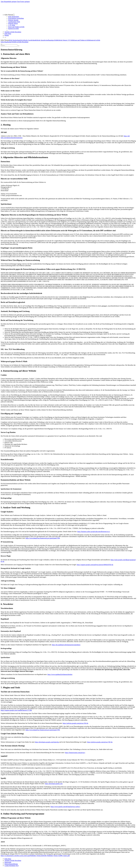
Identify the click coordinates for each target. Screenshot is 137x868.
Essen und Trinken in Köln (16, 27)
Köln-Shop (4, 42)
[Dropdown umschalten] (14, 15)
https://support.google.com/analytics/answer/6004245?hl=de (95, 565)
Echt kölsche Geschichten (16, 18)
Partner (7, 35)
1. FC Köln (12, 25)
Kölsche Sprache (13, 20)
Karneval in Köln (13, 29)
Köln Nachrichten (14, 17)
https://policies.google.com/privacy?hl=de (75, 723)
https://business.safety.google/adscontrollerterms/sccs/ (94, 532)
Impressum (8, 862)
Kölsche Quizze (13, 23)
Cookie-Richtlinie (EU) (12, 866)
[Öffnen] (5, 38)
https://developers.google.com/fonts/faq (47, 742)
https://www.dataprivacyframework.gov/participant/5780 (43, 538)
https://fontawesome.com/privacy (75, 753)
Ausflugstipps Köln (14, 22)
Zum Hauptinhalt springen (9, 2)
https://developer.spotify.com (54, 784)
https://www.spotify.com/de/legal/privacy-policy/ (65, 807)
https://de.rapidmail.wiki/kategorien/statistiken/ (66, 645)
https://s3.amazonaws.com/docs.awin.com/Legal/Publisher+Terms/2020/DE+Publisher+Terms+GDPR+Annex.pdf (35, 856)
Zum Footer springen (23, 2)
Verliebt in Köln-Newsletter (13, 32)
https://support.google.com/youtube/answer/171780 (16, 710)
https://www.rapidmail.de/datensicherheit (60, 674)
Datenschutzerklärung (11, 864)
